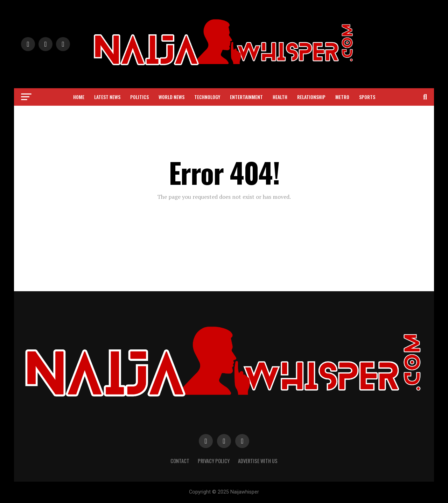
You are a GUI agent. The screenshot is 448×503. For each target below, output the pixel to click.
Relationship (311, 97)
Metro (342, 97)
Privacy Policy (214, 461)
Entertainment (246, 97)
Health (280, 97)
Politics (139, 97)
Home (79, 97)
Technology (207, 97)
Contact (180, 461)
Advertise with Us (258, 461)
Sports (367, 97)
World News (171, 97)
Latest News (107, 97)
